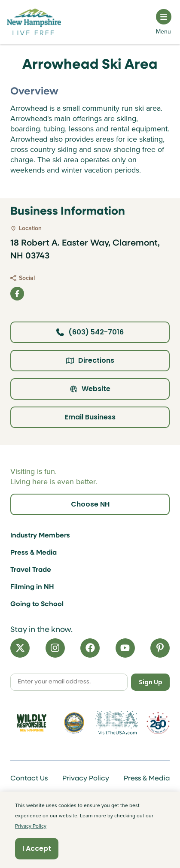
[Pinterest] (160, 648)
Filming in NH (32, 587)
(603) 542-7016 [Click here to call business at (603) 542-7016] (90, 332)
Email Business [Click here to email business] (90, 417)
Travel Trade (31, 570)
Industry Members (40, 536)
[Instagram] (55, 648)
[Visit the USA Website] (117, 723)
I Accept (37, 848)
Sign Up (151, 682)
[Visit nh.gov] (74, 723)
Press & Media (34, 553)
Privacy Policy (86, 779)
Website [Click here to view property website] (90, 389)
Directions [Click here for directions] (90, 360)
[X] (20, 648)
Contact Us (29, 779)
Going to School (37, 604)
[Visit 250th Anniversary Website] (158, 723)
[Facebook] (90, 648)
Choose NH (90, 504)
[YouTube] (125, 648)
